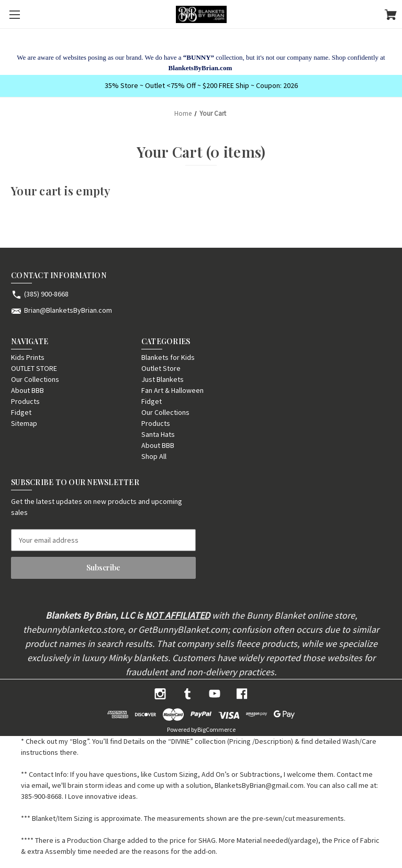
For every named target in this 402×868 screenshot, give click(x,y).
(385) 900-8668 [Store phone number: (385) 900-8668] (46, 294)
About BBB (27, 390)
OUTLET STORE (34, 368)
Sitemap (24, 423)
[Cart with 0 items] (391, 16)
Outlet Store (161, 368)
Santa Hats (158, 434)
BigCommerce (216, 729)
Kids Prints (28, 357)
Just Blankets (163, 379)
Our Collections (35, 379)
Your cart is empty (61, 191)
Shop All (154, 456)
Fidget (21, 412)
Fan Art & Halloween (172, 390)
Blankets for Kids (168, 357)
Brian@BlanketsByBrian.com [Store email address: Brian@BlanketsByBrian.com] (68, 310)
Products (25, 401)
